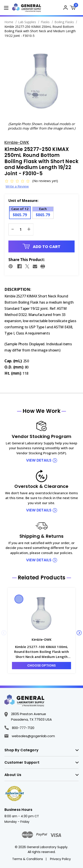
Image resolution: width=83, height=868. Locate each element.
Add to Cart (42, 247)
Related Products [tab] (42, 578)
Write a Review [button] (17, 186)
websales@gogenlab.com (30, 736)
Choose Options (41, 665)
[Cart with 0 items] (74, 8)
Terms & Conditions (28, 859)
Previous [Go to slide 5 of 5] (4, 633)
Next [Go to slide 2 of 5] (79, 633)
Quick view (19, 599)
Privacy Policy (60, 859)
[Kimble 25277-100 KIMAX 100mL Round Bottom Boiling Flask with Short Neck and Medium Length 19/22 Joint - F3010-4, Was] (41, 614)
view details (39, 460)
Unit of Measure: (23, 201)
